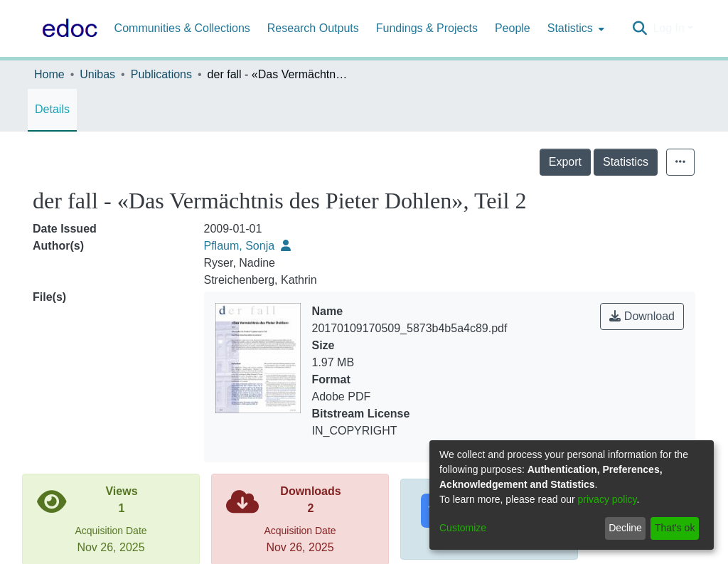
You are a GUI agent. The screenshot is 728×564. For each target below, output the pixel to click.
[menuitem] (574, 28)
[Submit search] (639, 28)
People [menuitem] (513, 28)
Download (642, 316)
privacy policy (607, 499)
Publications (161, 74)
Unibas (97, 74)
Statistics (626, 162)
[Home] (67, 28)
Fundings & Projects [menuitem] (427, 28)
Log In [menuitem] (668, 28)
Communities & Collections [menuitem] (182, 28)
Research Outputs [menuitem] (313, 28)
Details (52, 109)
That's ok (675, 528)
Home (49, 74)
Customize (463, 528)
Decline (625, 528)
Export (565, 162)
